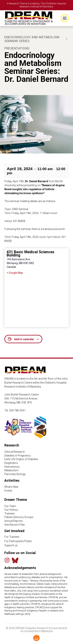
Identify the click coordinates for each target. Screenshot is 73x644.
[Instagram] (7, 560)
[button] (65, 18)
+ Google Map (15, 273)
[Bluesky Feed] (15, 560)
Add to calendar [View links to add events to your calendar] (24, 339)
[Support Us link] (36, 545)
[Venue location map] (36, 301)
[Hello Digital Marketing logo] (36, 638)
